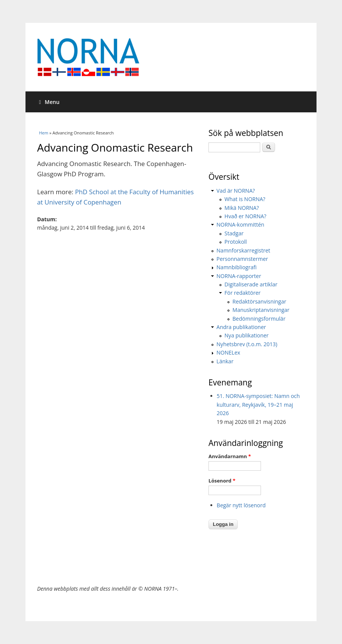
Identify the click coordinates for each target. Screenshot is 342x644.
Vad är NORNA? (236, 191)
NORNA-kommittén (240, 225)
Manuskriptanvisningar (261, 310)
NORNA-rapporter (239, 276)
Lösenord (222, 481)
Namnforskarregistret (243, 250)
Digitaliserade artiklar (251, 284)
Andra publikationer (241, 327)
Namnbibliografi (236, 267)
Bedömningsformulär (259, 319)
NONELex (228, 352)
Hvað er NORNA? (245, 216)
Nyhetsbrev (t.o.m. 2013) (247, 344)
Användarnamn (230, 456)
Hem (43, 133)
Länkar (225, 361)
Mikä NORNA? (242, 208)
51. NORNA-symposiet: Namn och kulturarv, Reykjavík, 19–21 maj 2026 (258, 404)
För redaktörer (243, 293)
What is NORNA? (245, 199)
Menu (49, 102)
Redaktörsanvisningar (259, 301)
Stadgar (234, 233)
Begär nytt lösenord (241, 505)
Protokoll (236, 242)
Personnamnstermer (242, 259)
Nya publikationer (247, 335)
